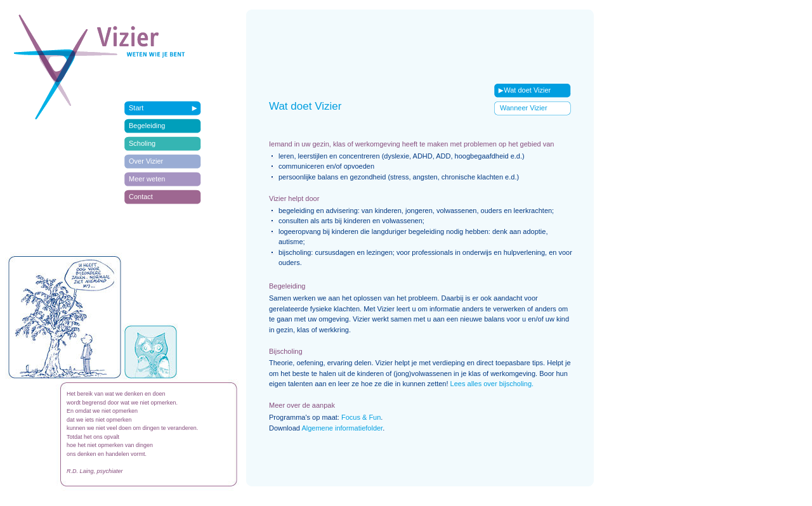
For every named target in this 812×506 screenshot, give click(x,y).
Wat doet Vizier (522, 90)
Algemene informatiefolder (342, 428)
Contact (141, 197)
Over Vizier (146, 161)
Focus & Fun (361, 417)
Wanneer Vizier (524, 108)
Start (136, 108)
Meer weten (147, 179)
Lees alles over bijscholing (491, 384)
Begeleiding (147, 126)
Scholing (142, 143)
